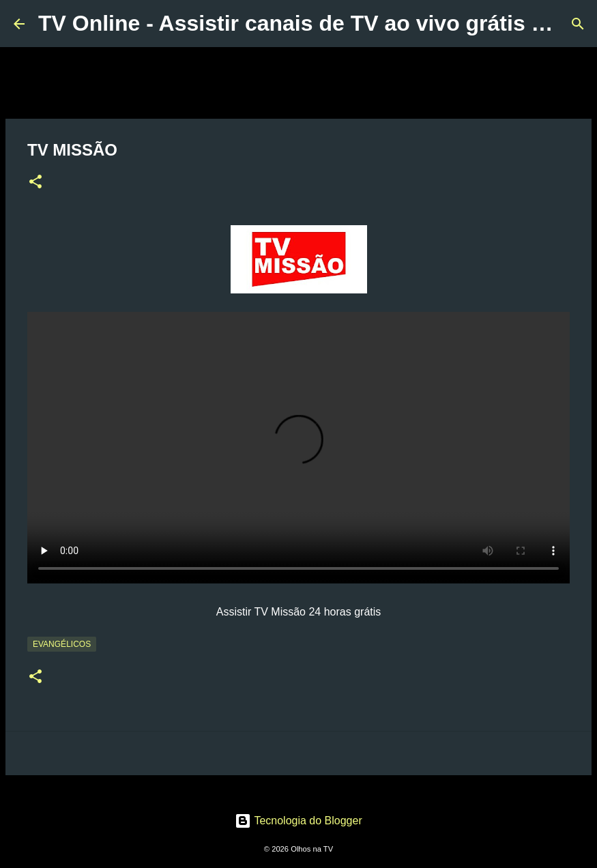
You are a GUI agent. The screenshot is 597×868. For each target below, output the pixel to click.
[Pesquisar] (578, 24)
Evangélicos (62, 644)
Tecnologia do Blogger (298, 821)
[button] (35, 183)
